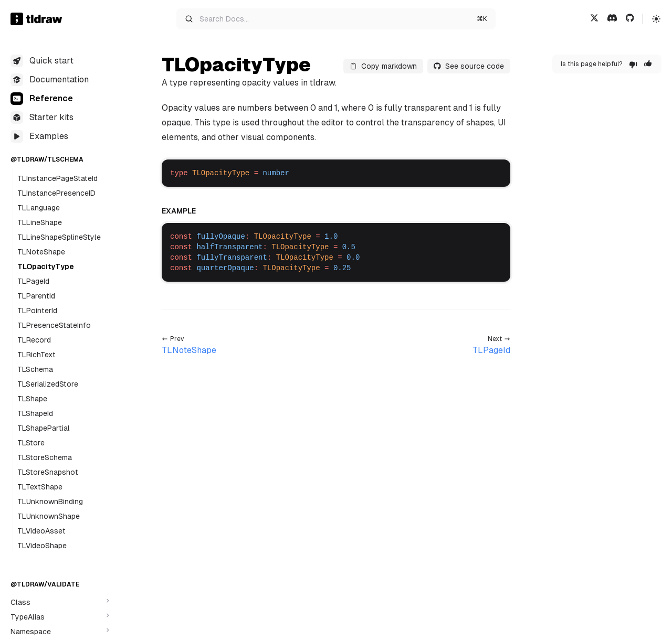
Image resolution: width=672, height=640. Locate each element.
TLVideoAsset (41, 531)
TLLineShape (40, 222)
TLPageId (33, 281)
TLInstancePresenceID (56, 193)
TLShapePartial (44, 428)
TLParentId (36, 296)
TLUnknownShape (49, 516)
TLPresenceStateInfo (54, 325)
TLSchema (35, 369)
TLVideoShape (42, 546)
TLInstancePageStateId (57, 178)
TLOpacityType (46, 266)
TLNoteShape (41, 252)
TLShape (32, 399)
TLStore (31, 443)
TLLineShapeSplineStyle (59, 237)
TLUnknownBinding (50, 502)
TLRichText (36, 355)
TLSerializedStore (48, 384)
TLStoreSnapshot (48, 472)
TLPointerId (37, 311)
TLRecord (34, 340)
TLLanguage (39, 208)
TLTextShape (40, 487)
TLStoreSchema (45, 457)
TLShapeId (35, 413)
